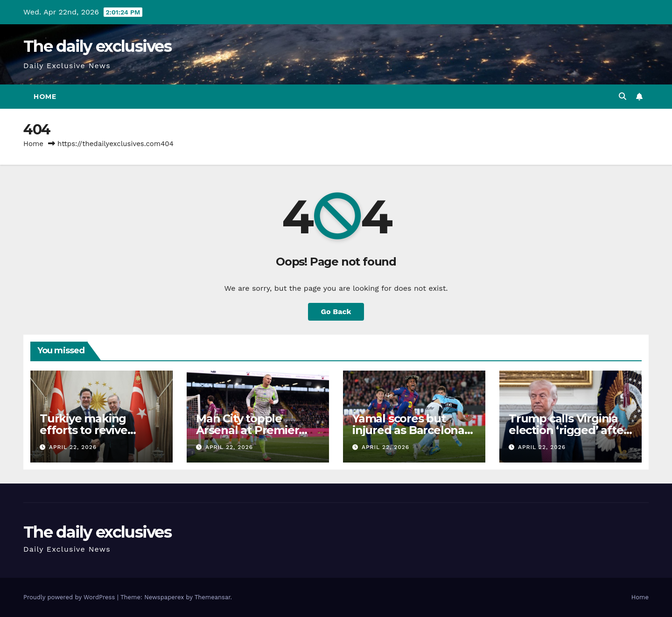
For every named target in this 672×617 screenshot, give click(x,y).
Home (45, 97)
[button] (623, 96)
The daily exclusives (97, 46)
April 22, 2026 (73, 447)
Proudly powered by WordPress (70, 597)
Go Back (336, 312)
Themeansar (213, 597)
